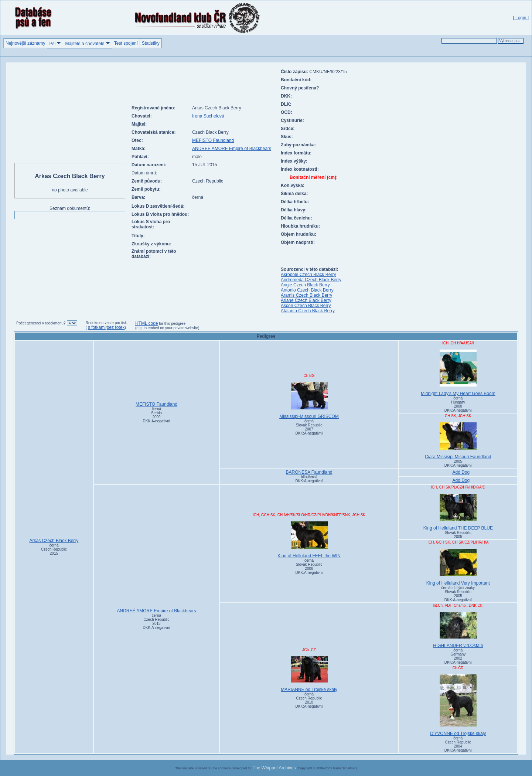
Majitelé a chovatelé (87, 43)
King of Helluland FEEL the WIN (309, 540)
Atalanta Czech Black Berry (308, 311)
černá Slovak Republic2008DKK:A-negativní (309, 566)
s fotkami (97, 327)
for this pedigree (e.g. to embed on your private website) (167, 326)
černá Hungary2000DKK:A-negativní (458, 404)
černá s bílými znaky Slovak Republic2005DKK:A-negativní (458, 594)
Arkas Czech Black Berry (54, 541)
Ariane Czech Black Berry (306, 300)
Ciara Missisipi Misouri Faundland (458, 441)
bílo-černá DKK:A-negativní (309, 479)
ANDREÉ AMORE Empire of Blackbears (232, 149)
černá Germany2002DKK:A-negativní (458, 656)
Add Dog (461, 472)
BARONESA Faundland (309, 472)
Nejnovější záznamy (25, 43)
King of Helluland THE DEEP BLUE (458, 512)
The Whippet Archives (274, 768)
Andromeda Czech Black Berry (311, 280)
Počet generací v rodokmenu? (41, 323)
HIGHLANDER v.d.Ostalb (458, 630)
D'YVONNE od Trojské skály (458, 705)
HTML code (147, 323)
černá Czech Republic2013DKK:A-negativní (157, 622)
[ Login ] (521, 18)
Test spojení (126, 43)
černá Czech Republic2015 (54, 549)
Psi (55, 43)
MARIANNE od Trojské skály (309, 674)
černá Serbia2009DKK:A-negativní (157, 415)
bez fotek (116, 327)
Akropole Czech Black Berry (308, 275)
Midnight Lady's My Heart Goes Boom (458, 373)
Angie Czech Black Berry (305, 285)
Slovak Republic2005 (458, 535)
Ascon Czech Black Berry (306, 306)
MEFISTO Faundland (213, 140)
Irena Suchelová (208, 116)
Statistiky (151, 43)
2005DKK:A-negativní (458, 463)
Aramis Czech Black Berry (306, 295)
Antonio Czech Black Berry (307, 290)
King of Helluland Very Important (458, 567)
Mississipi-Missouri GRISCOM (309, 401)
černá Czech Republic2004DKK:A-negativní (458, 744)
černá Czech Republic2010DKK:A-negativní (309, 700)
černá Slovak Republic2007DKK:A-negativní (309, 427)
